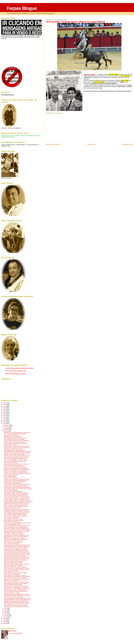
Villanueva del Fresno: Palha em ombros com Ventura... (17, 564)
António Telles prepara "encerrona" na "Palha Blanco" (16, 494)
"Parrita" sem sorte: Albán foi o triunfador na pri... (15, 459)
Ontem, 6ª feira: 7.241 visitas (11, 445)
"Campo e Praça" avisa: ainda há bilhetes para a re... (16, 481)
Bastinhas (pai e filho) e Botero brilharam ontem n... (16, 486)
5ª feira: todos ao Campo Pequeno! (12, 522)
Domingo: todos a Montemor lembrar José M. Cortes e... (17, 446)
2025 (5, 404)
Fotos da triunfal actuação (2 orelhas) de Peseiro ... (16, 515)
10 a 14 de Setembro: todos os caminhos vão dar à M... (17, 552)
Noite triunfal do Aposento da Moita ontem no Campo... (17, 594)
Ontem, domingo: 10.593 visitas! (12, 544)
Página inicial (91, 144)
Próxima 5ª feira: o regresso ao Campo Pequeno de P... (17, 448)
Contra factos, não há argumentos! (12, 574)
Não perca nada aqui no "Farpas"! (12, 593)
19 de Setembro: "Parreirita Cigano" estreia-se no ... (16, 516)
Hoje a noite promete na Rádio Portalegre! (14, 534)
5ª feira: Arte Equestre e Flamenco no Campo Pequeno (17, 497)
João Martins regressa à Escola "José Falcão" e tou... (16, 601)
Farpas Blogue (22, 8)
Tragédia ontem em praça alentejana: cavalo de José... (17, 579)
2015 (5, 420)
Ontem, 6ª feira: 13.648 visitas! (11, 581)
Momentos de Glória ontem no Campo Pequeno (15, 590)
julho (6, 608)
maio (6, 611)
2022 (5, 409)
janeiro (6, 617)
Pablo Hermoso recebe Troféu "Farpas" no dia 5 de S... (17, 548)
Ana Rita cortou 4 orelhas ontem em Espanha (15, 538)
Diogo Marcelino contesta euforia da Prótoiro (14, 482)
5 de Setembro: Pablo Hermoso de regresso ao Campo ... (17, 555)
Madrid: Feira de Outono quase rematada (14, 520)
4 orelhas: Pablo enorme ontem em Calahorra (15, 442)
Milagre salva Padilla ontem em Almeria (13, 563)
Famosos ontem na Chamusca (11, 435)
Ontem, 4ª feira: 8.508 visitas (11, 478)
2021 (5, 411)
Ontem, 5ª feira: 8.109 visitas (11, 463)
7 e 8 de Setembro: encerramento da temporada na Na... (17, 485)
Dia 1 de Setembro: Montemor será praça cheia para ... (17, 582)
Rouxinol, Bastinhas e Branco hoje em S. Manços (16, 572)
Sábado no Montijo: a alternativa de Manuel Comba (16, 505)
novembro (7, 427)
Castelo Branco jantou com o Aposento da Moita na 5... (17, 546)
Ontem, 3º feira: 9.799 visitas (11, 490)
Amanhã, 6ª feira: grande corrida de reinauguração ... (16, 468)
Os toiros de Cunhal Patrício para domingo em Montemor (17, 474)
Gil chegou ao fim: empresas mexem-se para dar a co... (17, 509)
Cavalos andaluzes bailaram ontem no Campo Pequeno (17, 453)
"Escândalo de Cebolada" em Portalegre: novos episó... (17, 511)
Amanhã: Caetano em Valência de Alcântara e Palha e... (17, 603)
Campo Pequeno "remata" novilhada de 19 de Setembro (17, 487)
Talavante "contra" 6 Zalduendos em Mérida (14, 455)
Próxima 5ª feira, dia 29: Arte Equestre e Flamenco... (16, 550)
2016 (5, 419)
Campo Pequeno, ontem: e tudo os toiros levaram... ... (17, 592)
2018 (5, 416)
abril (6, 613)
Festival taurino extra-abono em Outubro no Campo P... (17, 512)
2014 (5, 422)
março (6, 614)
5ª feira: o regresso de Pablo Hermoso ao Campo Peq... (17, 441)
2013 (5, 424)
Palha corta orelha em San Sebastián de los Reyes (16, 444)
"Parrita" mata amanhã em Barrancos (13, 483)
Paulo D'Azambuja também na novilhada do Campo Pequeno (18, 501)
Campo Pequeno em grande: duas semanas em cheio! (17, 531)
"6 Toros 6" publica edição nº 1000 (12, 524)
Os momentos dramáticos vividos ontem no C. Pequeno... (17, 596)
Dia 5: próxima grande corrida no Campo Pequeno (16, 583)
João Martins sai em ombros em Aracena (14, 541)
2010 (5, 622)
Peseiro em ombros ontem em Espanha (13, 566)
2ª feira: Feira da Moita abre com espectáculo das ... (16, 471)
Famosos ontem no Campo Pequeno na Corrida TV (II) (17, 589)
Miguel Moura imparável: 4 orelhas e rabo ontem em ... (17, 537)
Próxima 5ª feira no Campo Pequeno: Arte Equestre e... (17, 607)
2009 (5, 623)
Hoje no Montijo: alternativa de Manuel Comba (15, 434)
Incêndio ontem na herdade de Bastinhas (14, 597)
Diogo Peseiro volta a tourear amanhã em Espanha (16, 586)
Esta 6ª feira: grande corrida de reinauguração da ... (16, 527)
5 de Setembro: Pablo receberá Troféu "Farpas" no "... (17, 493)
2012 (5, 619)
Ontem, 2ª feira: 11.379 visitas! (11, 518)
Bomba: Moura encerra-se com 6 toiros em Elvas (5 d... (17, 464)
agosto (6, 431)
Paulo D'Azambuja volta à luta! (11, 475)
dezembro (7, 425)
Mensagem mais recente (53, 144)
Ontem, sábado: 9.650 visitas (11, 571)
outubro (6, 428)
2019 (5, 414)
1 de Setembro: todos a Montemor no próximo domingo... (17, 553)
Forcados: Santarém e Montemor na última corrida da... (17, 500)
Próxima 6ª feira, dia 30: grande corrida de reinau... (16, 549)
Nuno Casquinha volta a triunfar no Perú (13, 519)
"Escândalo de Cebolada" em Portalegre (13, 533)
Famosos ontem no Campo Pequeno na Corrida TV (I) (17, 588)
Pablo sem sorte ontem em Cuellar (12, 508)
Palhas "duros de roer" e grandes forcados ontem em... (17, 568)
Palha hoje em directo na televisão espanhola (15, 450)
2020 (5, 412)
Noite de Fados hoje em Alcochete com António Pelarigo (17, 577)
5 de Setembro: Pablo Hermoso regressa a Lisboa (16, 605)
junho (6, 610)
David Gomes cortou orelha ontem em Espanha (15, 560)
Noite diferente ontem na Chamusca (12, 437)
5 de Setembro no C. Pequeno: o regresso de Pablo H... (17, 498)
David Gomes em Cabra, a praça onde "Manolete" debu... (17, 456)
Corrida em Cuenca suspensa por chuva (13, 465)
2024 (5, 406)
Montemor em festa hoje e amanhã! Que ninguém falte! (17, 433)
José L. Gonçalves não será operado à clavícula (15, 513)
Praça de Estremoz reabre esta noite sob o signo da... (17, 457)
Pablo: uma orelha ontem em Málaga (13, 542)
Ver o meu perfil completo (15, 634)
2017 (5, 417)
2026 (5, 403)
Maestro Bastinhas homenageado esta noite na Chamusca (18, 452)
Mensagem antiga (128, 144)
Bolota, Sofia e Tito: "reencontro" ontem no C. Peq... (16, 604)
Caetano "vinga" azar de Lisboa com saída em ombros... (17, 557)
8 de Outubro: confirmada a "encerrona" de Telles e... (16, 460)
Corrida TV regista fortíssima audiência (13, 585)
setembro (7, 430)
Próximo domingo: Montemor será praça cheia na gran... (17, 526)
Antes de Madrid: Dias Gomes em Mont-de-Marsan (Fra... (17, 600)
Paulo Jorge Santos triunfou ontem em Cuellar (15, 461)
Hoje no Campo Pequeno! (10, 476)
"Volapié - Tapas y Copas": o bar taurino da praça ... (16, 472)
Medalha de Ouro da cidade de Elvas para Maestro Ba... (17, 470)
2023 (5, 408)
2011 (5, 620)
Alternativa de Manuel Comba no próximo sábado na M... (17, 530)
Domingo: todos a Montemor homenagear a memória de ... (18, 502)
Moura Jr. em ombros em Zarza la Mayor (14, 561)
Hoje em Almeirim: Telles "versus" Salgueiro (14, 439)
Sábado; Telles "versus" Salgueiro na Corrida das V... (16, 504)
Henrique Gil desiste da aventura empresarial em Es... (17, 559)
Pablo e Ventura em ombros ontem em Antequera (16, 578)
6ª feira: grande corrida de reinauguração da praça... (16, 507)
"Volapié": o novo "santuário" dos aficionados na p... (16, 496)
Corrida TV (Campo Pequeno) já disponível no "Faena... (17, 570)
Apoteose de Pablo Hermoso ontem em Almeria (15, 567)
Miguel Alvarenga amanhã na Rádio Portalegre (15, 556)
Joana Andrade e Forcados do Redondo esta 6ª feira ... (17, 535)
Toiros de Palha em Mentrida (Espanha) (13, 491)
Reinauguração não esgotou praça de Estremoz (15, 438)
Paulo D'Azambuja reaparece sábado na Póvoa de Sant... (17, 523)
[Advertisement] (61, 129)
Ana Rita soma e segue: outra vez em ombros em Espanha (18, 489)
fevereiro (7, 616)
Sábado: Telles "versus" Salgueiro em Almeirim (15, 467)
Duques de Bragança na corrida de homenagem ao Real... (18, 599)
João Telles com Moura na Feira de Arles (14, 449)
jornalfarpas (13, 631)
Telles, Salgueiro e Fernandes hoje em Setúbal (15, 575)
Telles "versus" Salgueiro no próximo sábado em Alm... (17, 528)
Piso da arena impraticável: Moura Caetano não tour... (17, 539)
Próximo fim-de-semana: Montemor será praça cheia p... (17, 545)
